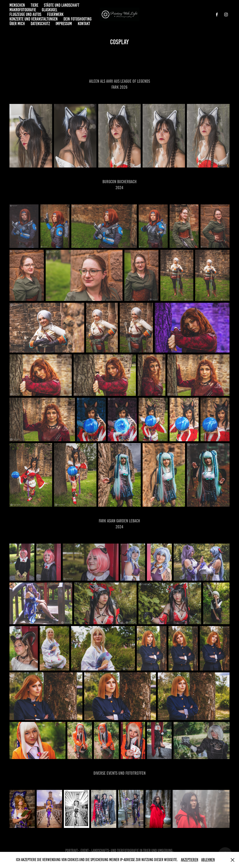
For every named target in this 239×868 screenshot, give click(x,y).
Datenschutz (40, 24)
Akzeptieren (190, 860)
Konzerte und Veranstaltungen (34, 19)
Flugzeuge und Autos (25, 14)
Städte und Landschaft (62, 5)
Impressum (64, 24)
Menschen (17, 5)
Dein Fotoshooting (78, 19)
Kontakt (84, 24)
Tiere (34, 5)
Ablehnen (208, 860)
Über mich (17, 24)
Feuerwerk (55, 14)
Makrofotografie (23, 10)
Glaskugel (50, 10)
